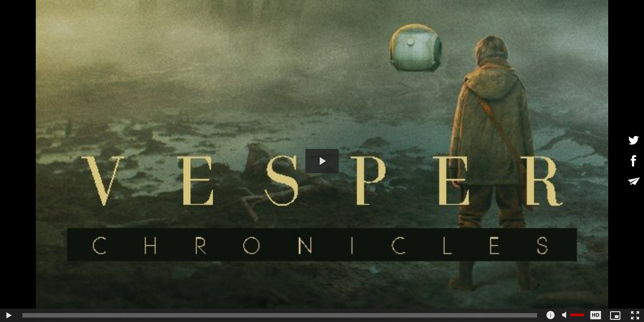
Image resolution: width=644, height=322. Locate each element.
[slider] (280, 315)
